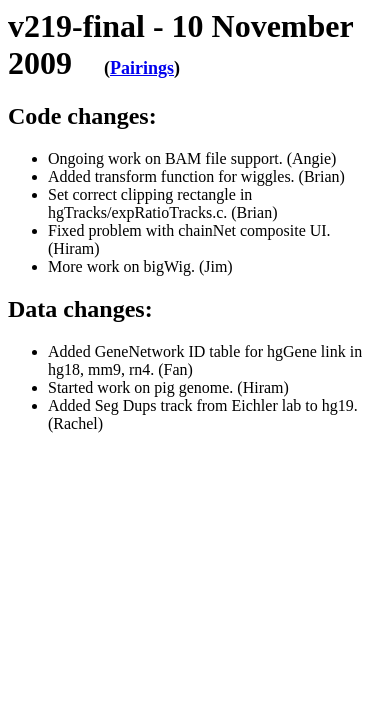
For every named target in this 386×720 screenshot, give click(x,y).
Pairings (142, 68)
